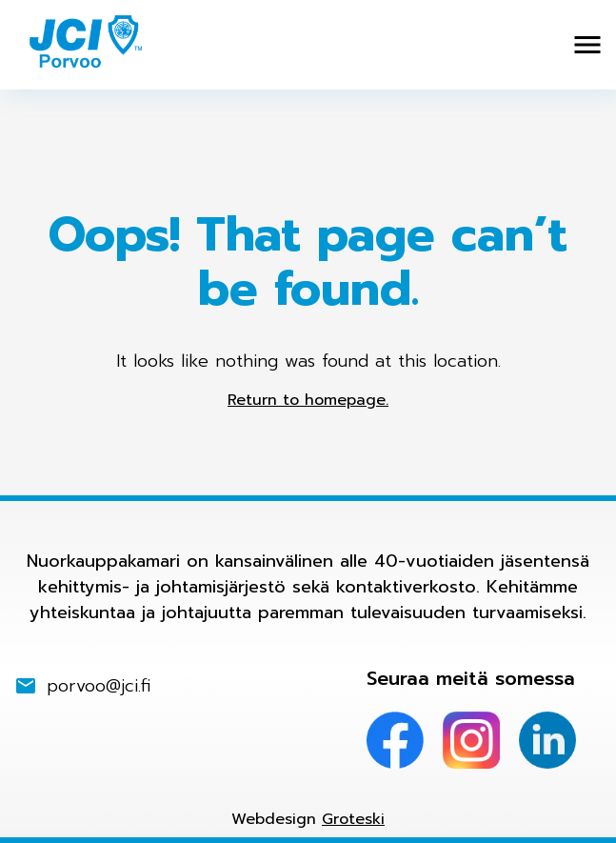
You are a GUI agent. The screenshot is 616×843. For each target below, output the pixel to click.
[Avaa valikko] (587, 45)
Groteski (353, 819)
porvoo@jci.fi (99, 686)
